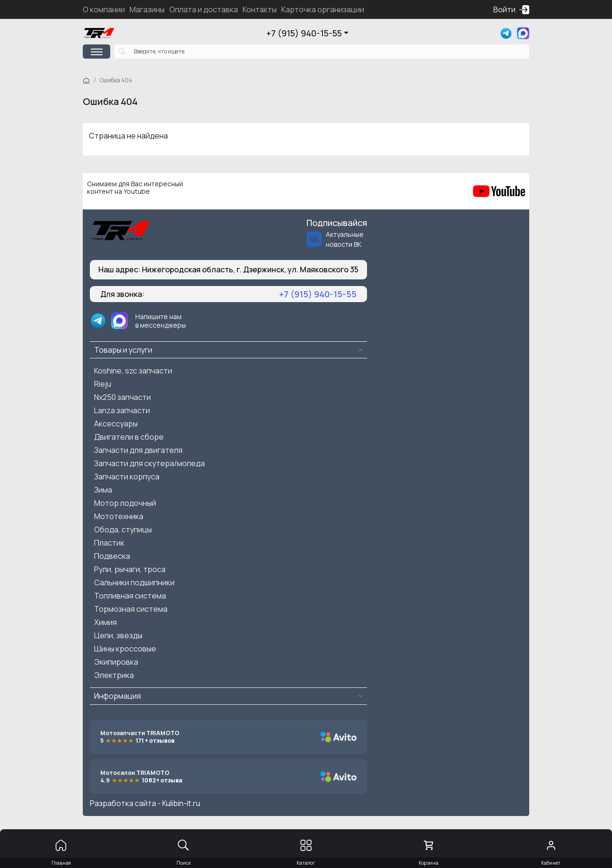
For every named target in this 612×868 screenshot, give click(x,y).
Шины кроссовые (125, 649)
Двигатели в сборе (129, 437)
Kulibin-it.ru (181, 803)
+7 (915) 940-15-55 (304, 33)
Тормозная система (131, 609)
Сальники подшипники (134, 582)
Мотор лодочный (125, 503)
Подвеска (112, 556)
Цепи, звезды (118, 635)
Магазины (147, 9)
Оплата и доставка (204, 9)
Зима (103, 490)
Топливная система (130, 596)
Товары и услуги (123, 350)
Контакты (260, 9)
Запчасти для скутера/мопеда (149, 463)
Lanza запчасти (122, 410)
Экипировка (116, 662)
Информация (118, 696)
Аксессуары (116, 424)
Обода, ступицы (123, 529)
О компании (104, 9)
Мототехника (119, 516)
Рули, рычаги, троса (130, 569)
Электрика (114, 675)
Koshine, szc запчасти (133, 371)
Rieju (103, 384)
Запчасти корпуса (127, 477)
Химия (105, 622)
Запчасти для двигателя (138, 450)
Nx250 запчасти (122, 397)
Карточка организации (323, 9)
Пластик (109, 543)
